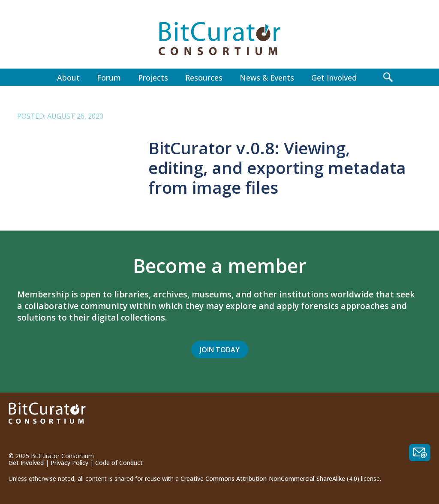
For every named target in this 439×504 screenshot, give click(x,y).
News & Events (267, 78)
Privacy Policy (69, 463)
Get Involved (334, 78)
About (68, 78)
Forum (109, 78)
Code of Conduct (119, 463)
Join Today (220, 350)
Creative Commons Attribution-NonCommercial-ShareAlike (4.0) (270, 478)
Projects (153, 78)
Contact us (420, 453)
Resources (204, 78)
